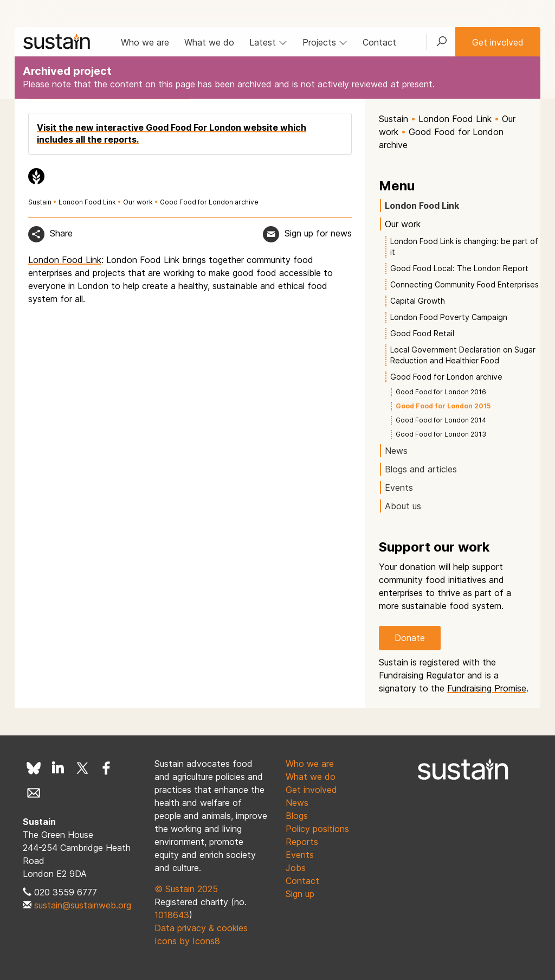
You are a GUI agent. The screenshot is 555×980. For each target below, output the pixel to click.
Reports (302, 842)
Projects (325, 42)
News (396, 451)
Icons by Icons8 (187, 941)
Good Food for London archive (209, 202)
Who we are (145, 42)
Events (399, 488)
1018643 (172, 915)
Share (61, 233)
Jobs (296, 868)
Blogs (297, 816)
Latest (268, 42)
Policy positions (317, 829)
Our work (139, 202)
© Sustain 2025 (186, 889)
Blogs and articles (421, 469)
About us (403, 506)
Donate (410, 638)
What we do (209, 42)
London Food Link (87, 202)
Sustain (40, 202)
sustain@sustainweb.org (83, 905)
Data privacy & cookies (201, 928)
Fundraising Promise (487, 688)
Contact (379, 42)
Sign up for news (318, 233)
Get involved (498, 42)
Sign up (300, 894)
